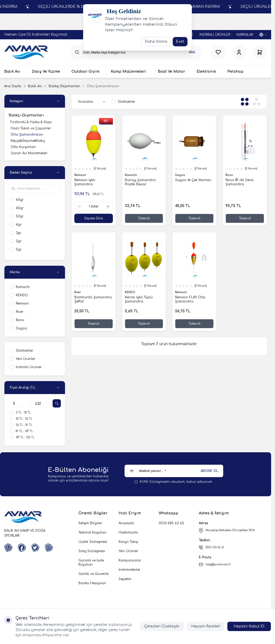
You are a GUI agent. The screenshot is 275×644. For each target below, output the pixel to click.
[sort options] (93, 102)
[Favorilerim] (218, 52)
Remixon (81, 175)
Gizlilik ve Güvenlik (94, 574)
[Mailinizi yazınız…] (174, 471)
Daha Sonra (156, 42)
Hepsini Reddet (206, 626)
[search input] (136, 52)
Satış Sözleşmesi (92, 551)
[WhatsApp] (8, 548)
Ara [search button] (192, 52)
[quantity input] (94, 207)
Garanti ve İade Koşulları (91, 562)
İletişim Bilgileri (90, 523)
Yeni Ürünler (128, 551)
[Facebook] (22, 548)
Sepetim (125, 579)
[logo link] (26, 52)
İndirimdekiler (129, 570)
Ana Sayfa (13, 86)
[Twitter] (35, 548)
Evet (180, 42)
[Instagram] (49, 548)
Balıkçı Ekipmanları (64, 86)
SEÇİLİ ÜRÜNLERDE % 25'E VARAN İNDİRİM (198, 7)
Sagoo (180, 175)
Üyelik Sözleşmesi (93, 542)
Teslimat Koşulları (92, 532)
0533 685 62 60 (171, 523)
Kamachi (131, 175)
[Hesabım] (239, 52)
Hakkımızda (128, 532)
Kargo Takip (128, 542)
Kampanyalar (130, 560)
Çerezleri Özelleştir (162, 626)
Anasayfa (126, 523)
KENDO (130, 292)
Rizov (230, 175)
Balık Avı (35, 86)
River (78, 292)
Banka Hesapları (92, 583)
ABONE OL (209, 471)
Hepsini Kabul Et (249, 626)
